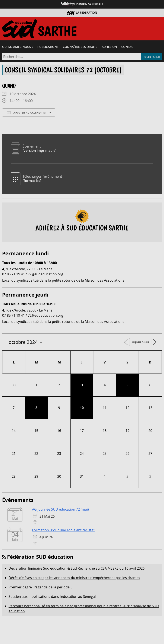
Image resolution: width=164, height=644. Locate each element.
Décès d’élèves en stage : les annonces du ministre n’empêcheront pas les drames (74, 578)
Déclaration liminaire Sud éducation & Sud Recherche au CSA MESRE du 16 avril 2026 (77, 568)
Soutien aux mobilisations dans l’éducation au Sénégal (52, 597)
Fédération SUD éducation (40, 557)
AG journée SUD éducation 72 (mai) (60, 509)
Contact (128, 47)
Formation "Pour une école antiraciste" (63, 530)
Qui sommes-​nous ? (18, 47)
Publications (48, 47)
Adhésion (109, 47)
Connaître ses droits (80, 47)
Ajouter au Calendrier (27, 112)
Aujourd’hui (140, 342)
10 (82, 408)
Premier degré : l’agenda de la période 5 (40, 587)
